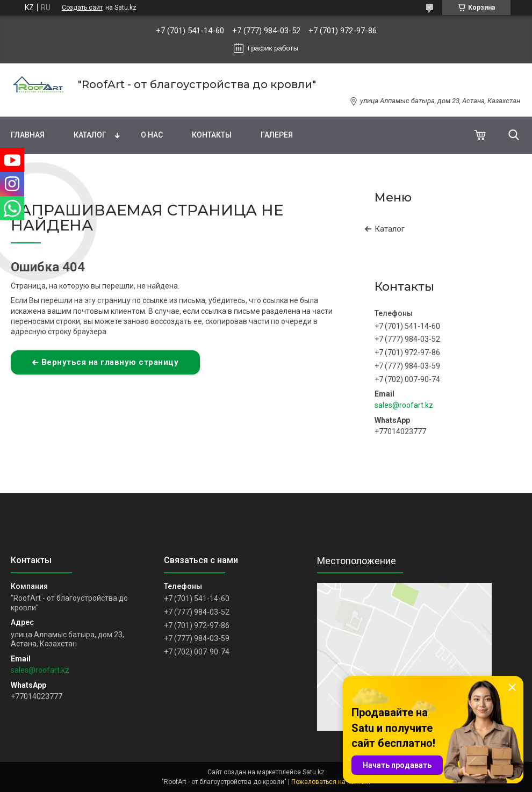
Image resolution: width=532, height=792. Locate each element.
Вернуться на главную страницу (110, 362)
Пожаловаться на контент (331, 782)
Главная (28, 135)
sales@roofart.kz (404, 405)
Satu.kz (314, 772)
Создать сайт (82, 8)
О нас (152, 135)
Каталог (90, 135)
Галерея (277, 135)
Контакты (212, 135)
